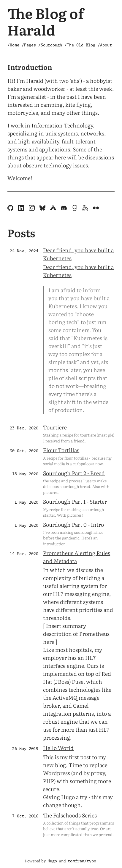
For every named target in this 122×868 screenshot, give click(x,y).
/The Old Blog (80, 45)
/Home (13, 45)
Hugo (52, 861)
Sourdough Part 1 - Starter (75, 501)
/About (105, 45)
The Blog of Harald (46, 21)
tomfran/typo (82, 861)
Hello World (58, 748)
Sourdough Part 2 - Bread (74, 473)
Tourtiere (55, 427)
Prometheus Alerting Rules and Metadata (77, 557)
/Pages (29, 45)
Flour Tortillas (61, 450)
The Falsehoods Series (70, 815)
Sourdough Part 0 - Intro (73, 524)
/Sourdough (50, 45)
